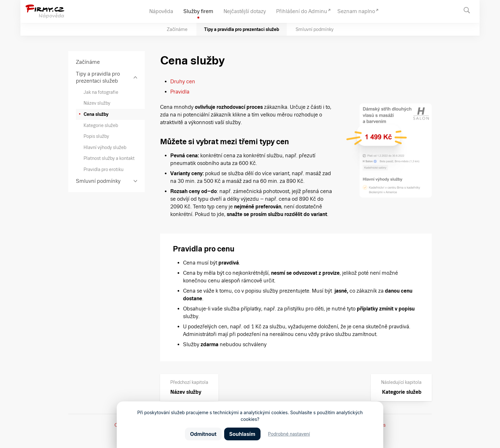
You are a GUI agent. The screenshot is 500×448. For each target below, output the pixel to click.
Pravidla (180, 92)
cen (190, 82)
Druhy (178, 82)
